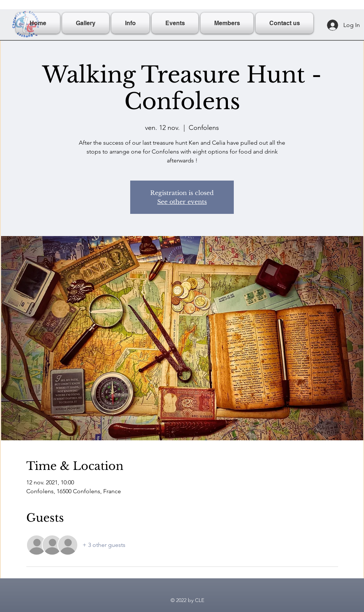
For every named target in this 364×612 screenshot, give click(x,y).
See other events (182, 202)
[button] (130, 23)
